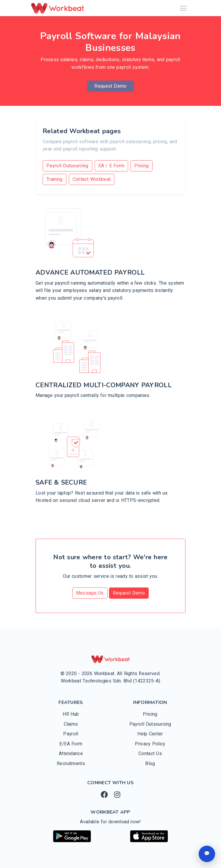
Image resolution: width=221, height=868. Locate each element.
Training (55, 179)
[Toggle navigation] (183, 8)
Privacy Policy (150, 744)
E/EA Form (71, 744)
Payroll (71, 734)
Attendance (71, 754)
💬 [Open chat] (207, 854)
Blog (150, 764)
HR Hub (71, 714)
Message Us (90, 593)
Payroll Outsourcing (67, 166)
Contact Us (150, 754)
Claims (71, 724)
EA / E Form (111, 166)
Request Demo (110, 86)
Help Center (150, 734)
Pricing (142, 166)
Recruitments (71, 764)
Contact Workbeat (92, 179)
